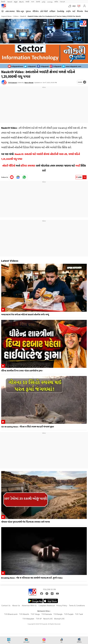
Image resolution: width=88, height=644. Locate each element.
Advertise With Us (29, 606)
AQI (74, 6)
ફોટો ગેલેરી (44, 11)
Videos (16, 16)
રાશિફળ (52, 11)
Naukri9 (23, 16)
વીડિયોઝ (36, 11)
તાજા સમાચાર (10, 11)
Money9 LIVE (59, 619)
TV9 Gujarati (12, 82)
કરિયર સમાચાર (28, 166)
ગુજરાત (28, 11)
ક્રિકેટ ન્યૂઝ (20, 11)
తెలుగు (22, 2)
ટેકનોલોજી (61, 11)
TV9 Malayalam (28, 619)
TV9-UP (62, 2)
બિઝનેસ (80, 11)
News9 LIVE (48, 619)
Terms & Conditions (77, 606)
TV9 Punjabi (69, 614)
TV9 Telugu (35, 614)
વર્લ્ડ (74, 11)
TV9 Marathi (24, 614)
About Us (16, 606)
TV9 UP (39, 619)
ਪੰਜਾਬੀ (38, 2)
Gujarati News (6, 16)
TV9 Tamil (79, 614)
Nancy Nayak (29, 82)
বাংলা (33, 2)
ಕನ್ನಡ (16, 2)
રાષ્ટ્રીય (68, 11)
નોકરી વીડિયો (9, 166)
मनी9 (56, 2)
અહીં (78, 166)
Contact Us (6, 606)
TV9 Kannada (47, 614)
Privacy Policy (62, 606)
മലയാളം (50, 2)
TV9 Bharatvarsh (11, 614)
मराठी (28, 2)
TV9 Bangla (58, 614)
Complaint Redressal (47, 606)
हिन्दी (3, 2)
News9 (10, 2)
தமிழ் (44, 2)
